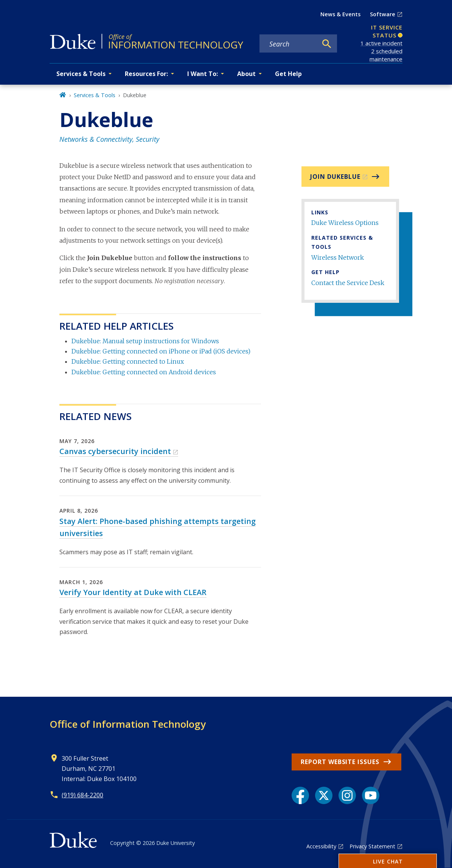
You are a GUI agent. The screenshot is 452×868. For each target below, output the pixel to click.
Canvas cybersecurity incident (115, 451)
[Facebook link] (300, 795)
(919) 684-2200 (82, 795)
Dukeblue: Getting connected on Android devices (144, 372)
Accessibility (321, 846)
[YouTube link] (371, 795)
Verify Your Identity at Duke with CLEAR (133, 592)
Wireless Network (338, 257)
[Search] (327, 44)
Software (383, 14)
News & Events (340, 14)
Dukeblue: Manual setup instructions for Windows (145, 341)
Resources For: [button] (146, 74)
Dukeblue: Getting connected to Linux (128, 361)
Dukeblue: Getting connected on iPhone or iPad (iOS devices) (161, 351)
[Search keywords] (288, 44)
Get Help (288, 74)
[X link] (324, 795)
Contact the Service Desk (348, 283)
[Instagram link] (347, 795)
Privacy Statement (372, 846)
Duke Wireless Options (345, 223)
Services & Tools (95, 95)
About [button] (246, 74)
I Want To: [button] (203, 74)
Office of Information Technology (128, 724)
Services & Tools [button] (81, 74)
